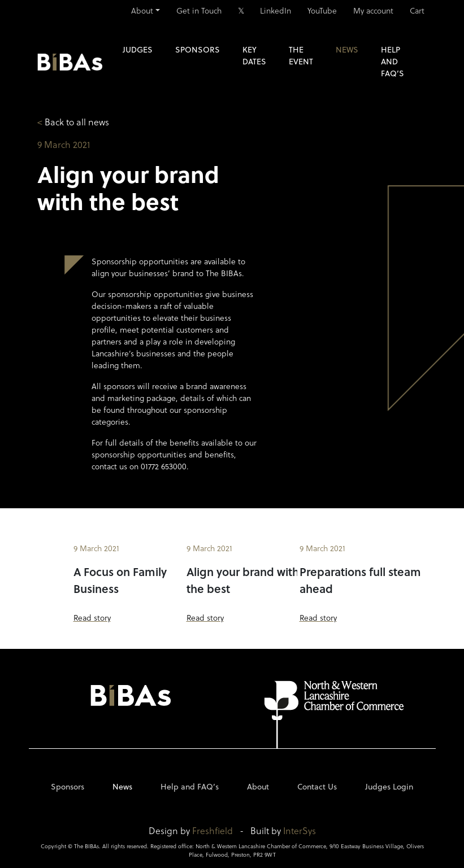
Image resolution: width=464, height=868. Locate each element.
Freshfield (213, 830)
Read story (92, 618)
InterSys (300, 830)
